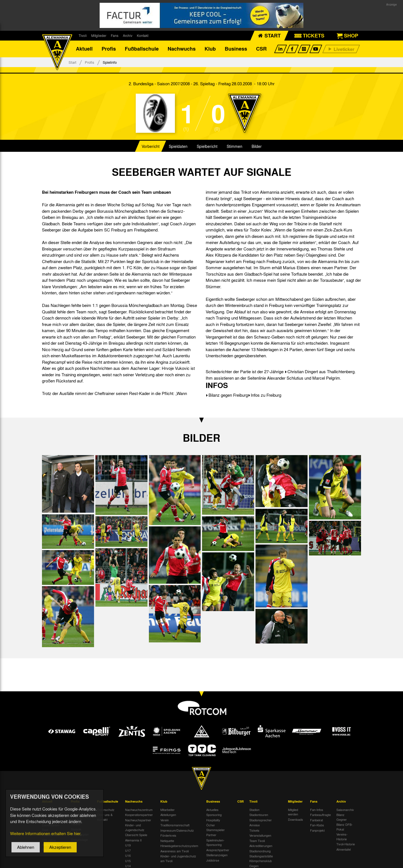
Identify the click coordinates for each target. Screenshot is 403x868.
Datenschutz (106, 810)
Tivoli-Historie (346, 844)
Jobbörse (213, 860)
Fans (115, 36)
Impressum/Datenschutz (177, 830)
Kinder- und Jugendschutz (135, 828)
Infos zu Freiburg (266, 395)
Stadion (254, 810)
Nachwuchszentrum (139, 810)
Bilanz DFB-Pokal (345, 827)
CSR (261, 49)
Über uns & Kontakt (105, 817)
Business (236, 49)
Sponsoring (214, 815)
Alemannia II (133, 840)
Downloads (296, 819)
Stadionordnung (260, 851)
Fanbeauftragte (320, 815)
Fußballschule (142, 49)
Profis (109, 49)
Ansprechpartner (218, 850)
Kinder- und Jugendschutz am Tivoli (178, 859)
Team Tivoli (257, 841)
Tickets (254, 830)
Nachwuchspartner (138, 820)
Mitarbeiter (167, 810)
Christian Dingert (303, 372)
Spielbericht (207, 146)
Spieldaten (178, 146)
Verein (165, 820)
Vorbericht (151, 146)
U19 (128, 845)
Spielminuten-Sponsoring (215, 842)
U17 (128, 850)
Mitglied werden (293, 812)
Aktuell (84, 49)
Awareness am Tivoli (174, 851)
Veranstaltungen (260, 836)
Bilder (257, 146)
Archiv (128, 36)
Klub (210, 49)
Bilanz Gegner (342, 817)
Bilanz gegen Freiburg (228, 395)
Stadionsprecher (261, 820)
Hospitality (213, 820)
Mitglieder (99, 36)
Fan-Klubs (317, 825)
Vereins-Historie (342, 837)
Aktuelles (212, 810)
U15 (128, 861)
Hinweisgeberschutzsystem (179, 846)
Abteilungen (168, 815)
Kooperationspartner (139, 815)
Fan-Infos (317, 810)
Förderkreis (168, 836)
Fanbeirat (317, 820)
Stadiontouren (259, 815)
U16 (128, 856)
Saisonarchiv (345, 810)
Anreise (255, 825)
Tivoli (83, 36)
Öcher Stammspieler (215, 828)
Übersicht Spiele (136, 835)
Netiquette (167, 841)
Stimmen (235, 146)
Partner (211, 835)
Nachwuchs (182, 49)
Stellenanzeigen (217, 855)
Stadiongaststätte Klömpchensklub (261, 859)
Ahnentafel (344, 849)
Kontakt (143, 36)
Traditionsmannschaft (175, 825)
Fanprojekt (317, 830)
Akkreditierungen (261, 846)
